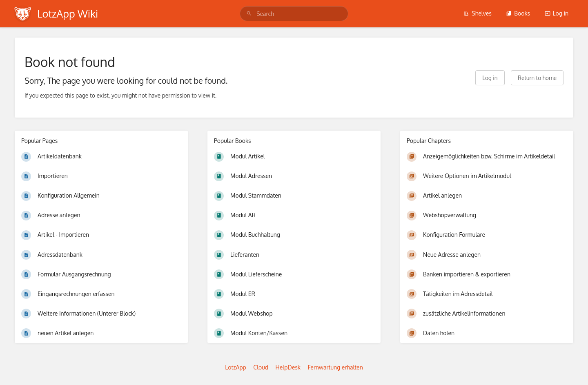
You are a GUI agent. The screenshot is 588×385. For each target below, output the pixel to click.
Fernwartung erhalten (335, 367)
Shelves (478, 13)
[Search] (249, 14)
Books (518, 13)
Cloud (261, 367)
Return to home (537, 78)
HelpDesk (288, 367)
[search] (294, 14)
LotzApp (236, 367)
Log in (557, 13)
